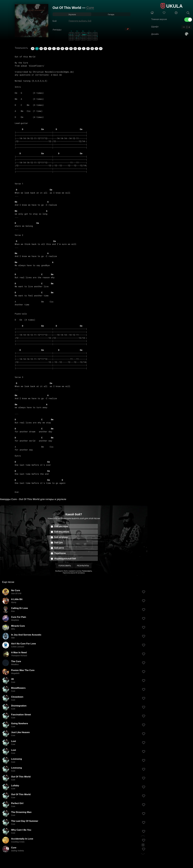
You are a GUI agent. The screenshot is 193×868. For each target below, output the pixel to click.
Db (62, 49)
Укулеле (72, 14)
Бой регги (59, 548)
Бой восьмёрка (62, 532)
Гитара (111, 14)
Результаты (83, 566)
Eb (75, 49)
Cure (90, 8)
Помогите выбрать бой (80, 21)
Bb (45, 49)
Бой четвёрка (61, 537)
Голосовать (65, 566)
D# (71, 49)
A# (41, 49)
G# (101, 49)
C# (58, 49)
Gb (92, 49)
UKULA (174, 6)
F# (88, 49)
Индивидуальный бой (65, 559)
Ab (33, 49)
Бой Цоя (58, 542)
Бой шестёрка (61, 526)
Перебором (60, 553)
